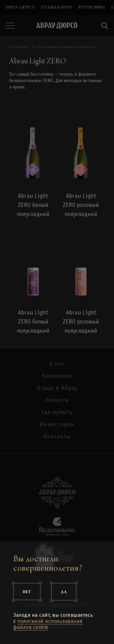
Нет (27, 592)
